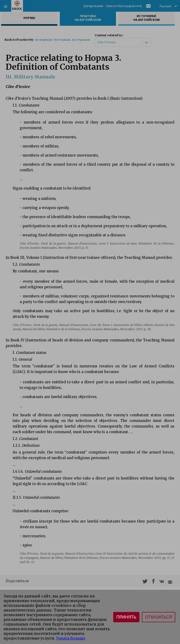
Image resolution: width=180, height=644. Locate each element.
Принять (126, 617)
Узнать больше (71, 638)
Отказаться (159, 617)
